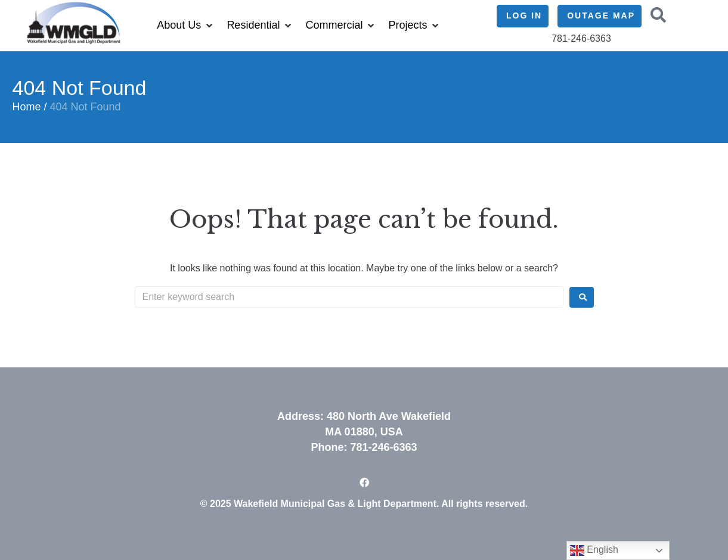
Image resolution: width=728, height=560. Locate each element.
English (594, 550)
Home (27, 107)
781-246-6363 (383, 447)
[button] (186, 26)
